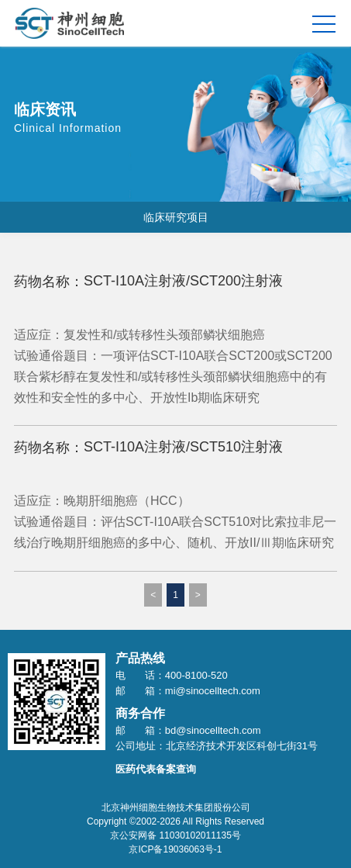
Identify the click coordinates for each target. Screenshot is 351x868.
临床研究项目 (176, 217)
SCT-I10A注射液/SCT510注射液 (183, 447)
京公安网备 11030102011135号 (175, 835)
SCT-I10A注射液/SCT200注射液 (183, 281)
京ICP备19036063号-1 (175, 849)
